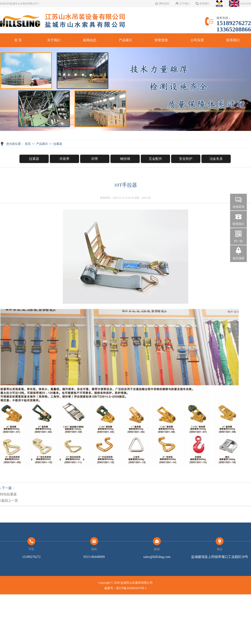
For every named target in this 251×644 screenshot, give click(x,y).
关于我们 (54, 40)
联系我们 (233, 40)
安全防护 (186, 171)
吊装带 (64, 171)
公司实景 (197, 40)
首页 (28, 156)
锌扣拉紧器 (8, 506)
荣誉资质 (161, 40)
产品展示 (125, 40)
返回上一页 (9, 512)
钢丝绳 (125, 171)
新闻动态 (90, 40)
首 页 (18, 40)
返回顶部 (238, 258)
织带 (95, 171)
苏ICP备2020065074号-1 (131, 588)
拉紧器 (58, 156)
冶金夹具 (216, 171)
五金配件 (155, 171)
